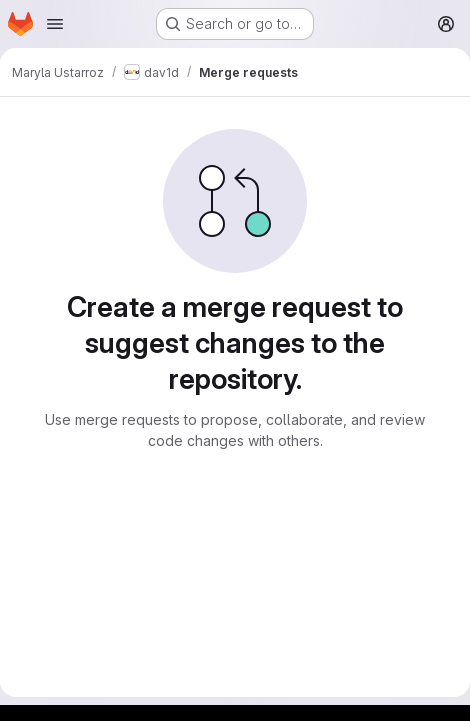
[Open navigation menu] (55, 24)
